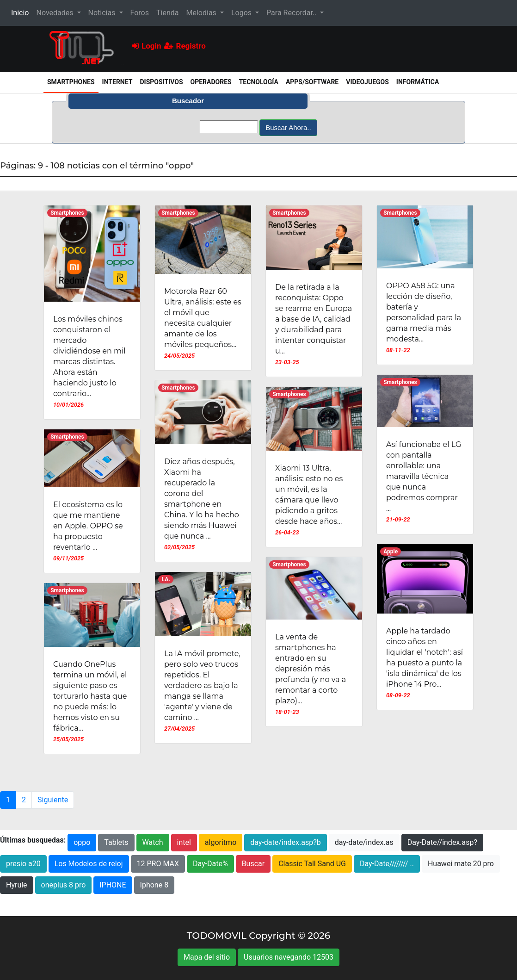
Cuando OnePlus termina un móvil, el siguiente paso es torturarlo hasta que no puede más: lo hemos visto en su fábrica (90, 696)
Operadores (211, 82)
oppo (82, 842)
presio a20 (23, 864)
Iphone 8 (154, 885)
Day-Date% (210, 864)
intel (184, 842)
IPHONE (113, 885)
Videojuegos (367, 82)
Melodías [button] (202, 13)
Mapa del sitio (207, 957)
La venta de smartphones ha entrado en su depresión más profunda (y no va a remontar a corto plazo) (311, 669)
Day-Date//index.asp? (442, 842)
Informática (418, 82)
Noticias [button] (103, 13)
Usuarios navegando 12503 (289, 957)
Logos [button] (242, 13)
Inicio (22, 12)
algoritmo (221, 842)
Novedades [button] (55, 13)
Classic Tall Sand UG (312, 864)
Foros (140, 13)
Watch (153, 842)
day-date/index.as (364, 842)
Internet (117, 82)
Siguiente (53, 800)
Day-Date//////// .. (387, 864)
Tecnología (259, 82)
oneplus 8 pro (64, 885)
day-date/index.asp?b (286, 842)
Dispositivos (161, 82)
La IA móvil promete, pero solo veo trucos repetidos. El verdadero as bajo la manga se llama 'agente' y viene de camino (202, 685)
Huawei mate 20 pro (461, 864)
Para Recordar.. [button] (292, 13)
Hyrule (17, 885)
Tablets (116, 842)
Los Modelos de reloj (89, 864)
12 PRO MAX (158, 864)
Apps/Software (312, 82)
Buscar (253, 864)
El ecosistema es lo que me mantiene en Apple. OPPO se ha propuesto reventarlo (88, 526)
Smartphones (73, 81)
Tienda (167, 13)
